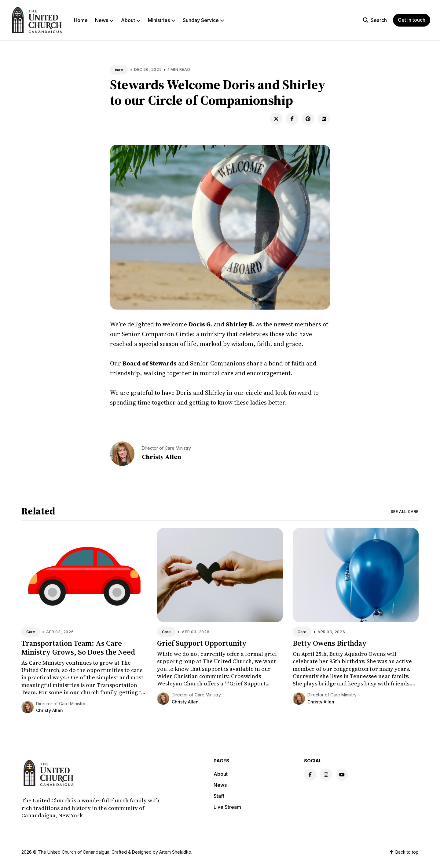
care (119, 70)
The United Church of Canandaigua (74, 852)
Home (81, 20)
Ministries (162, 20)
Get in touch (412, 20)
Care (31, 632)
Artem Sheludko (175, 852)
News (104, 20)
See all (405, 512)
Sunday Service (204, 20)
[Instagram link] (326, 775)
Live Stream (227, 807)
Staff (219, 796)
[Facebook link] (310, 775)
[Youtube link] (342, 775)
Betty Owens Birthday (330, 643)
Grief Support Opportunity (202, 643)
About (131, 20)
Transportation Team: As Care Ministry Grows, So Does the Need (78, 648)
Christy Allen (161, 457)
